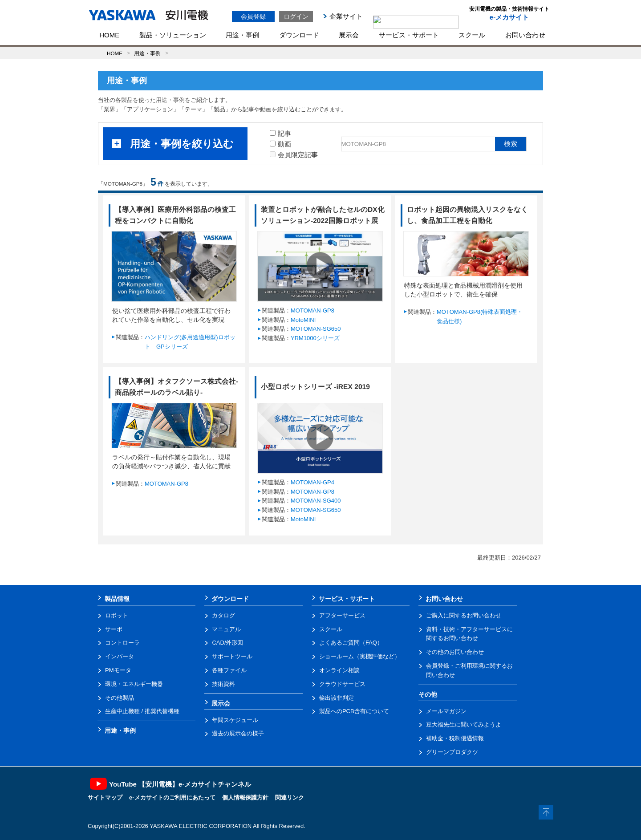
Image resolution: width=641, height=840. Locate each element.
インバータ (120, 656)
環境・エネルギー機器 (134, 684)
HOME (109, 35)
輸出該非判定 (337, 698)
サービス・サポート (409, 35)
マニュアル (226, 629)
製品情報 (117, 599)
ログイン (296, 16)
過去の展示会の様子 (238, 733)
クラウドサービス (342, 684)
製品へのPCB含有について (354, 711)
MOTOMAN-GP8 (312, 310)
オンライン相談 (339, 670)
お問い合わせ (525, 35)
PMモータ (118, 670)
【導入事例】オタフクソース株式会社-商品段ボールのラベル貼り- (176, 387)
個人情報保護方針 (245, 797)
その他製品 (120, 698)
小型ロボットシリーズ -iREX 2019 (315, 387)
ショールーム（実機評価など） (360, 656)
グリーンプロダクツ (452, 752)
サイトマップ (105, 797)
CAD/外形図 (227, 643)
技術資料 (223, 684)
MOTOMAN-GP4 (312, 482)
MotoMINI (303, 320)
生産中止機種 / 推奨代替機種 (142, 711)
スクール (472, 35)
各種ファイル (229, 670)
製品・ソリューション (173, 35)
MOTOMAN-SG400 (316, 501)
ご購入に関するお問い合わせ (464, 615)
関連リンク (290, 797)
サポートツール (232, 656)
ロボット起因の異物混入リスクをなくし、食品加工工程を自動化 (467, 215)
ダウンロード (299, 35)
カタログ (223, 615)
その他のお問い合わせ (455, 652)
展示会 (349, 35)
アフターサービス (342, 615)
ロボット (117, 615)
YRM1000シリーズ (315, 338)
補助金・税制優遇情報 (455, 738)
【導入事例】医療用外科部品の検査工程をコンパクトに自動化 (175, 215)
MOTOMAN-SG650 (316, 329)
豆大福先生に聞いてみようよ (464, 724)
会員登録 (253, 16)
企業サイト (346, 16)
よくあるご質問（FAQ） (351, 643)
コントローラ (122, 643)
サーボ (114, 629)
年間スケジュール (235, 720)
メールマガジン (446, 711)
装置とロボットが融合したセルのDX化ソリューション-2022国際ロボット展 (323, 215)
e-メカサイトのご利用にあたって (172, 797)
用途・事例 (242, 35)
